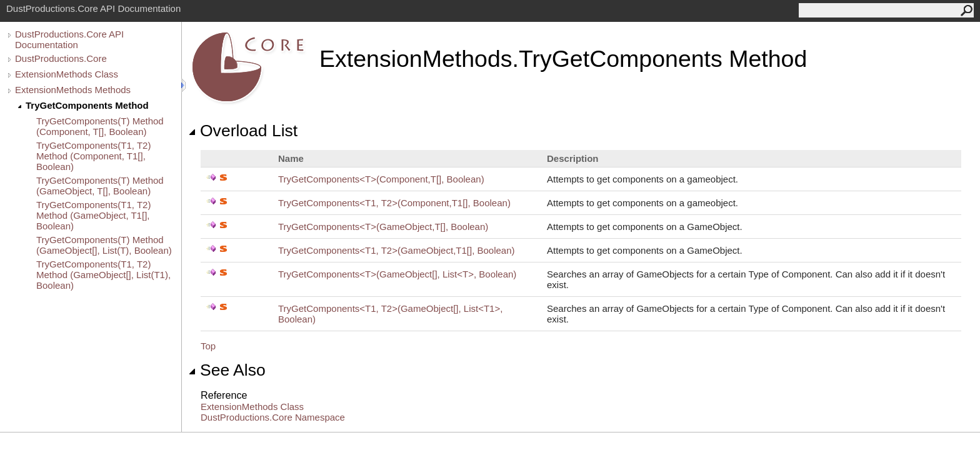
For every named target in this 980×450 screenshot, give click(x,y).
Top (208, 346)
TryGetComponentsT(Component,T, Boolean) (381, 179)
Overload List (243, 131)
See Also (227, 370)
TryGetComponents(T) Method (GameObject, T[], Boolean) (100, 186)
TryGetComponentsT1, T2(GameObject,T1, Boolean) (397, 250)
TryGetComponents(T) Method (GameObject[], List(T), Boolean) (104, 245)
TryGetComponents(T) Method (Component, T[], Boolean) (100, 126)
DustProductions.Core (61, 58)
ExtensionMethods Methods (73, 90)
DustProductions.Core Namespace (273, 417)
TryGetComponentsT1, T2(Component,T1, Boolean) (394, 203)
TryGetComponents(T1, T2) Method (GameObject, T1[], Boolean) (93, 215)
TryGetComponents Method (87, 105)
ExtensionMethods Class (67, 74)
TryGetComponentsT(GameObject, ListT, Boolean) (397, 274)
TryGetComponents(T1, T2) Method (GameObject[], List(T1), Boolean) (103, 275)
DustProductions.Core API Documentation (69, 39)
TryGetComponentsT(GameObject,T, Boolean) (383, 227)
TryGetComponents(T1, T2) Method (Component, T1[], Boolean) (93, 156)
